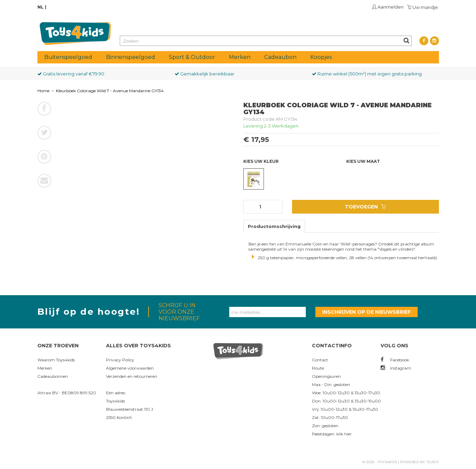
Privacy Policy (120, 360)
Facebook (395, 360)
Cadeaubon (280, 57)
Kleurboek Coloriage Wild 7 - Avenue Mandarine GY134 (110, 91)
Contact (320, 360)
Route (318, 368)
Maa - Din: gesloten (331, 384)
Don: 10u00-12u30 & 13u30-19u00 (346, 401)
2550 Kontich (119, 417)
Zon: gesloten (325, 426)
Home (43, 91)
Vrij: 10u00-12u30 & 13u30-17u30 (345, 409)
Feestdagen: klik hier (332, 434)
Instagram (396, 368)
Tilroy (433, 462)
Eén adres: (116, 393)
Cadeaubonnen (53, 376)
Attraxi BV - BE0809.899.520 (67, 393)
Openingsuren (326, 376)
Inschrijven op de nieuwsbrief (367, 312)
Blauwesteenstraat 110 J (130, 409)
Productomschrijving (274, 226)
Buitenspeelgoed (68, 57)
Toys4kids (115, 401)
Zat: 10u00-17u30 (330, 417)
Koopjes (321, 57)
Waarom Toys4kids (56, 360)
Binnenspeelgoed (131, 57)
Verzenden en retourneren (132, 376)
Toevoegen (365, 207)
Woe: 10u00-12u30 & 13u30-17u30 (346, 393)
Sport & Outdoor (192, 57)
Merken (240, 57)
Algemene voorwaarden (130, 368)
